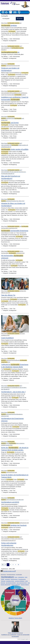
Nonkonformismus (14, 579)
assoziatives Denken (10, 581)
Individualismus (21, 577)
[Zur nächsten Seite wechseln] (16, 565)
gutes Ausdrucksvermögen (22, 583)
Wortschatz (3, 581)
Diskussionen (3, 575)
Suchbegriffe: (5, 16)
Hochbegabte (19, 575)
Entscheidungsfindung (11, 575)
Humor (16, 577)
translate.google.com (9, 571)
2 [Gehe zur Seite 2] (11, 565)
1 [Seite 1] (8, 565)
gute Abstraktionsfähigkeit (11, 583)
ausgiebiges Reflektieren (20, 581)
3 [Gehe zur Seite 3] (13, 565)
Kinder (3, 579)
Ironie (26, 577)
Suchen (20, 19)
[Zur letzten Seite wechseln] (18, 565)
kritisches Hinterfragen (16, 585)
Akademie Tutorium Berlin (15, 602)
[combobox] (9, 19)
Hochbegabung (7, 577)
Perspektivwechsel (22, 579)
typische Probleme (25, 585)
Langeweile (7, 579)
